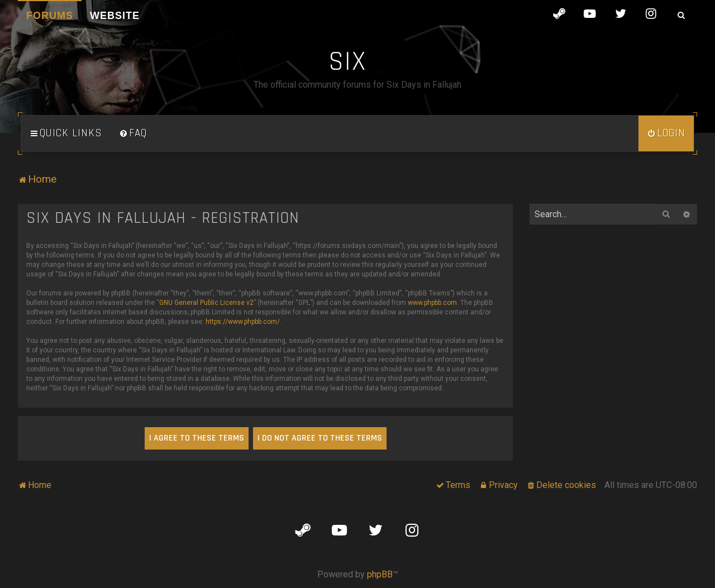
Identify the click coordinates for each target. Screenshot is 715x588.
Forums (50, 16)
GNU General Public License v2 (206, 303)
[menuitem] (133, 133)
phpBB (380, 574)
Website (115, 16)
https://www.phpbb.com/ (243, 322)
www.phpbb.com (432, 303)
